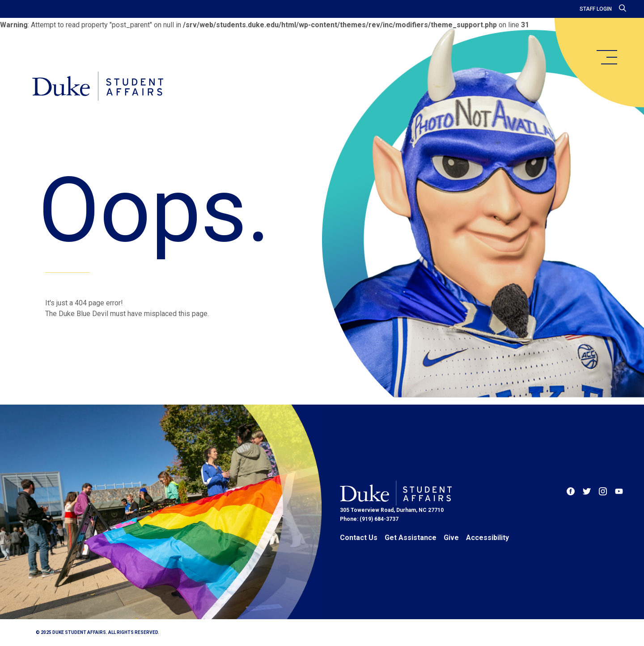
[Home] (98, 86)
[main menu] (606, 57)
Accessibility (487, 538)
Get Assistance (411, 538)
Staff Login (596, 9)
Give (451, 538)
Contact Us (359, 538)
